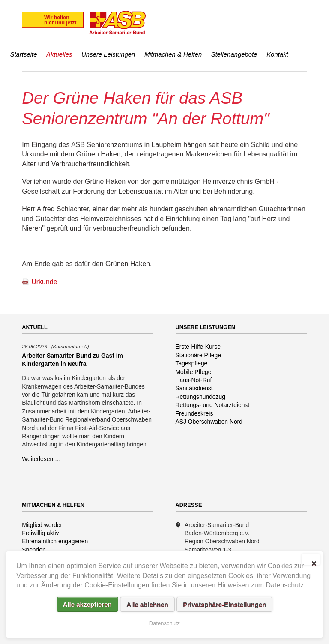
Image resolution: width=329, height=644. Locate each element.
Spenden (34, 550)
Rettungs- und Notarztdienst (213, 405)
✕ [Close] (314, 563)
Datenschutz (164, 623)
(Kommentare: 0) (70, 346)
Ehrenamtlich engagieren (55, 541)
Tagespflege (192, 363)
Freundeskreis (194, 413)
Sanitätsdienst (194, 388)
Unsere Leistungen (108, 54)
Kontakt (277, 54)
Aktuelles (59, 54)
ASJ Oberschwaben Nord (209, 422)
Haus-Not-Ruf (194, 380)
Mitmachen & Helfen (173, 54)
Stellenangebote (234, 54)
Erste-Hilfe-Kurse (198, 347)
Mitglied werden (43, 525)
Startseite (23, 54)
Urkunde (44, 282)
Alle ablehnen (147, 604)
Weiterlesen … (41, 459)
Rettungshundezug (200, 397)
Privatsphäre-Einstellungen (224, 604)
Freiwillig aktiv (40, 533)
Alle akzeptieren (87, 604)
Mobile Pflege (194, 372)
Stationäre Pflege (198, 355)
